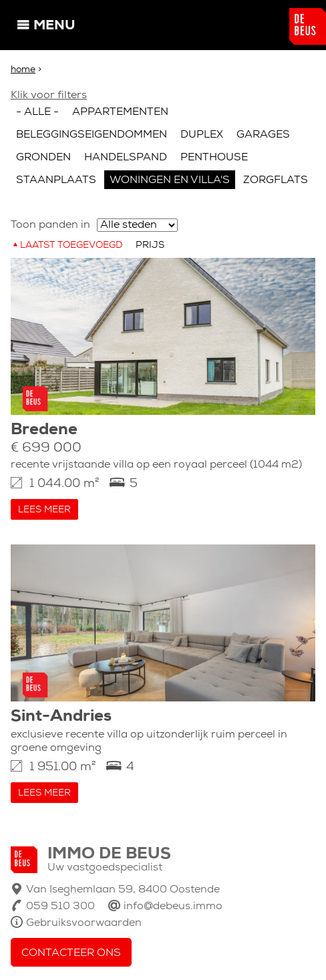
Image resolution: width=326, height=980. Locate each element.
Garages (263, 135)
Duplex (202, 135)
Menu (54, 26)
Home (23, 70)
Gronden (43, 158)
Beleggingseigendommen (92, 135)
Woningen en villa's (170, 180)
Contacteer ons (71, 953)
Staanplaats (56, 180)
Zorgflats (276, 180)
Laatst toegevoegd (71, 246)
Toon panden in (50, 225)
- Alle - (37, 112)
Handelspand (126, 158)
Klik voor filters (49, 96)
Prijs (150, 246)
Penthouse (214, 158)
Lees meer (44, 510)
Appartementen (120, 112)
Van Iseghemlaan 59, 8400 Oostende (123, 890)
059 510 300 (60, 907)
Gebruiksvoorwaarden (84, 923)
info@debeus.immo (173, 907)
